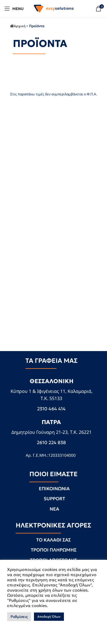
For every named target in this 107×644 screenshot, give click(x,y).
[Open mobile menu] (14, 9)
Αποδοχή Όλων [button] (49, 617)
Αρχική (20, 26)
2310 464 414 (51, 409)
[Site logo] (54, 8)
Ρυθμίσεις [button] (19, 617)
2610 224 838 (51, 442)
